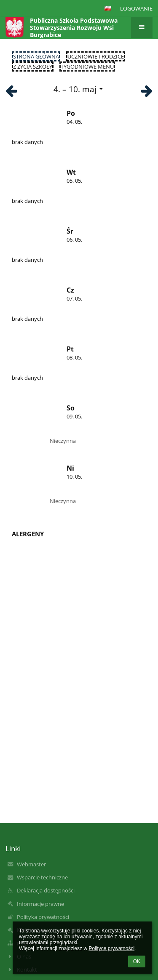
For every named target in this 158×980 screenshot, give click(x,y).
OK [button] (137, 961)
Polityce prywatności (111, 948)
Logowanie (136, 8)
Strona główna (36, 56)
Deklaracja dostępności (46, 890)
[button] (108, 8)
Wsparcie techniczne (42, 877)
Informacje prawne (40, 904)
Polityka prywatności (43, 917)
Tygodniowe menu (87, 67)
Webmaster (31, 864)
